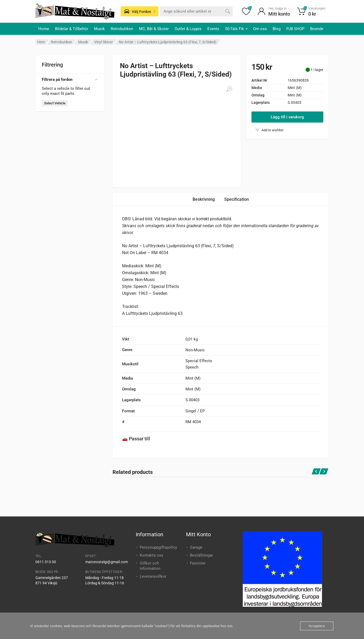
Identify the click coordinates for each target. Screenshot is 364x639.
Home (44, 29)
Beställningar (201, 555)
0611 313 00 (46, 562)
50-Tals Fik (236, 29)
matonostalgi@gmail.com (107, 562)
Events (213, 29)
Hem (41, 42)
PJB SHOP (295, 29)
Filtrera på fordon (70, 80)
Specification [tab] (237, 199)
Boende (317, 29)
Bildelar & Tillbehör (72, 29)
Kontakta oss (151, 555)
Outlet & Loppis (188, 29)
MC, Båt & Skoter (154, 29)
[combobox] (196, 11)
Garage (196, 547)
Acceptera (317, 626)
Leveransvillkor (153, 576)
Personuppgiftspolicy (158, 547)
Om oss (260, 29)
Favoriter (198, 563)
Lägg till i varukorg (287, 117)
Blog (277, 29)
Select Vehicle (55, 103)
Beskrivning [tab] (204, 199)
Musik (99, 29)
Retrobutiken (122, 29)
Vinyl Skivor (103, 42)
